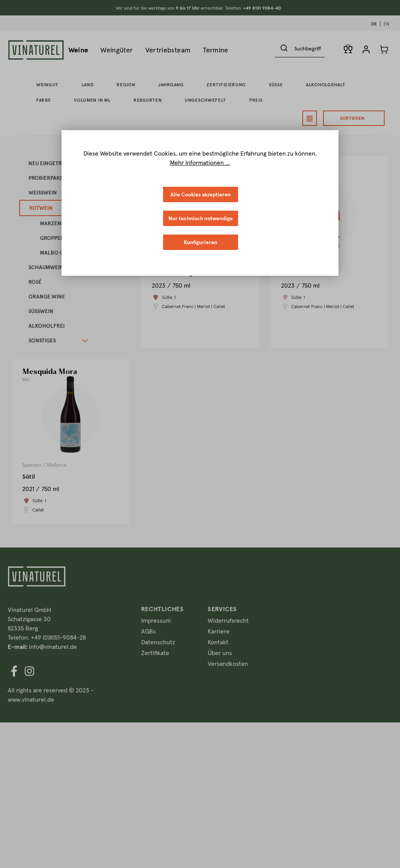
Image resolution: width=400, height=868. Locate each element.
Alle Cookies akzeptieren (201, 194)
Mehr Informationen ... (200, 163)
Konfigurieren (201, 242)
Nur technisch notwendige (201, 218)
